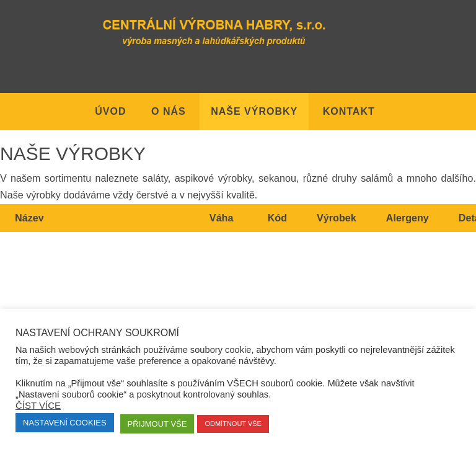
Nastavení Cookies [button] (65, 423)
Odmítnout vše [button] (233, 424)
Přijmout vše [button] (157, 424)
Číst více (38, 405)
